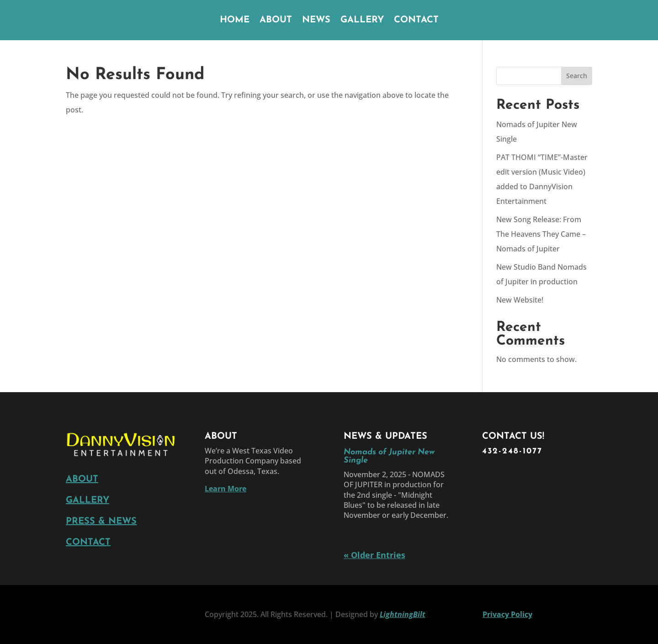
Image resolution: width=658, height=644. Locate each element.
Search (577, 76)
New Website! (520, 300)
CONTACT (416, 21)
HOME (235, 21)
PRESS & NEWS (101, 522)
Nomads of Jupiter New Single (389, 456)
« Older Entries (374, 555)
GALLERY (362, 21)
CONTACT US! (513, 436)
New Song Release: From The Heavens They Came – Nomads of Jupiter (541, 234)
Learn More (226, 489)
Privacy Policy (507, 614)
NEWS (316, 21)
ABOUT (276, 21)
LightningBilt (403, 614)
